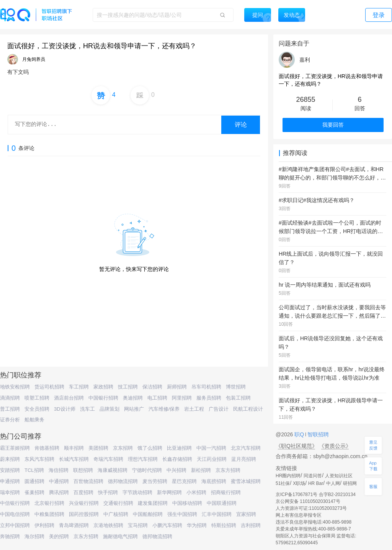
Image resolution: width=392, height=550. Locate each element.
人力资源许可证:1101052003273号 (311, 508)
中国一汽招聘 (211, 448)
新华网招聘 (169, 492)
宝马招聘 (138, 525)
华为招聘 (197, 525)
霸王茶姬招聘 (15, 448)
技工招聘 (128, 387)
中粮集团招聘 (49, 514)
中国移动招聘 (187, 503)
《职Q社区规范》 (296, 446)
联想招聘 (83, 470)
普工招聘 (10, 409)
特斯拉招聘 (224, 525)
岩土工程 (194, 409)
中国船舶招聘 (148, 514)
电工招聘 (157, 398)
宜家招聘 (246, 514)
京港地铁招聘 (108, 525)
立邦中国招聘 (15, 525)
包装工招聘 (238, 398)
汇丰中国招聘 (217, 514)
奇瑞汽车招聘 (108, 459)
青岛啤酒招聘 (74, 525)
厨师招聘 (177, 387)
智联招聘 (317, 434)
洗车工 (87, 409)
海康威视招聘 (113, 470)
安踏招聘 (10, 470)
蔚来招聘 (10, 459)
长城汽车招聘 (74, 459)
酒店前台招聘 (69, 398)
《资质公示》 (335, 446)
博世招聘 (236, 387)
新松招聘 (201, 470)
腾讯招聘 (59, 492)
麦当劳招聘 (155, 481)
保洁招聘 (152, 387)
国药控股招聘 (84, 514)
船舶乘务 (34, 420)
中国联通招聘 (222, 503)
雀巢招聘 (34, 492)
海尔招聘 (34, 536)
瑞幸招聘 (10, 492)
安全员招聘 (37, 409)
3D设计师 (65, 409)
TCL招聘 (34, 470)
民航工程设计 (248, 409)
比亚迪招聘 (179, 448)
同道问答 (313, 476)
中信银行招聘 (15, 503)
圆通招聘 (34, 481)
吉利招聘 (251, 525)
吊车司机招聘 (206, 387)
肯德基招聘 (47, 448)
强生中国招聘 (182, 514)
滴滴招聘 (10, 398)
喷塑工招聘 (37, 398)
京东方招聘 (228, 470)
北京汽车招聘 (246, 448)
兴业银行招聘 (84, 503)
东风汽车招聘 (39, 459)
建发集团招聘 (153, 503)
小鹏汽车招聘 (167, 525)
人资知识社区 (339, 476)
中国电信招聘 (15, 514)
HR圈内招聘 (288, 476)
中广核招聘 (116, 514)
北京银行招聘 (49, 503)
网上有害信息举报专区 (299, 515)
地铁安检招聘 (15, 387)
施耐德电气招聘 (120, 536)
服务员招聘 (209, 398)
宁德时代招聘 (147, 470)
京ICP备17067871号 (296, 495)
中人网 (333, 483)
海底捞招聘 (214, 481)
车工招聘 (79, 387)
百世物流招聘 (88, 481)
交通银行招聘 (118, 503)
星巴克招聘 (184, 481)
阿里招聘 (182, 398)
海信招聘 (59, 470)
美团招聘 (98, 448)
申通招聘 (10, 481)
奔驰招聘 (10, 536)
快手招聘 (108, 492)
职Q (300, 434)
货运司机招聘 (49, 387)
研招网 (350, 483)
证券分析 (10, 420)
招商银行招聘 (226, 492)
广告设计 (219, 409)
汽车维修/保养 (164, 409)
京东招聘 (123, 448)
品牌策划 (109, 409)
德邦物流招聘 (123, 481)
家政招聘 (103, 387)
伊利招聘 (44, 525)
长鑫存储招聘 (177, 459)
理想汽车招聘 (143, 459)
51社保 (283, 483)
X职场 (299, 483)
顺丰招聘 (74, 448)
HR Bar (316, 483)
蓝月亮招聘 (244, 459)
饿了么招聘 (150, 448)
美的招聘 (59, 536)
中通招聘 (59, 481)
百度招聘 (83, 492)
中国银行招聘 (103, 398)
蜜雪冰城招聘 (246, 481)
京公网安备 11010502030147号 (308, 501)
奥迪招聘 (133, 398)
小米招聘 (196, 492)
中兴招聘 (176, 470)
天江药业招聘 (212, 459)
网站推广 (134, 409)
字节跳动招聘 (137, 492)
